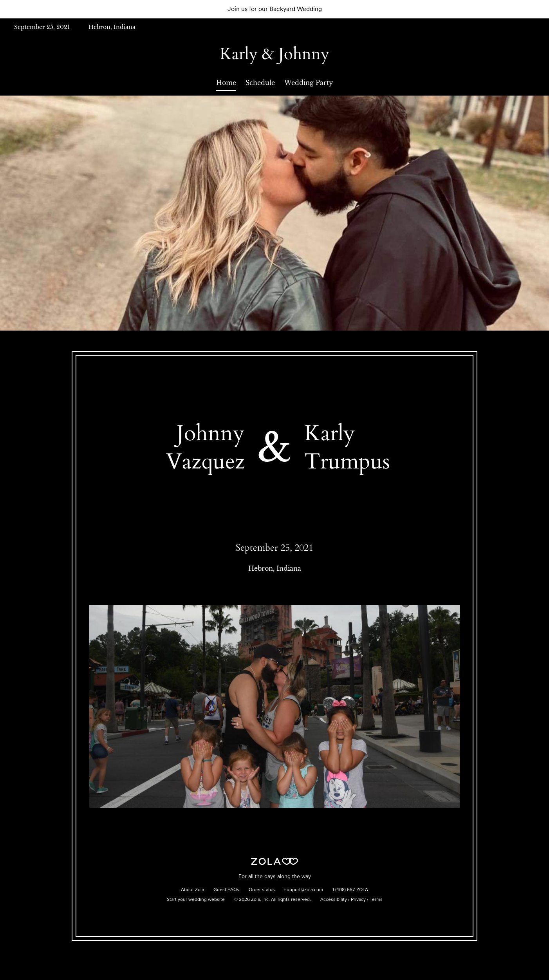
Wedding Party (309, 83)
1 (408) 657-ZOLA (350, 890)
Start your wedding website (196, 900)
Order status (262, 890)
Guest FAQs (226, 890)
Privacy (358, 900)
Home (226, 83)
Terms (376, 900)
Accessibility (334, 900)
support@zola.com (304, 890)
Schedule (260, 83)
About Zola (192, 890)
